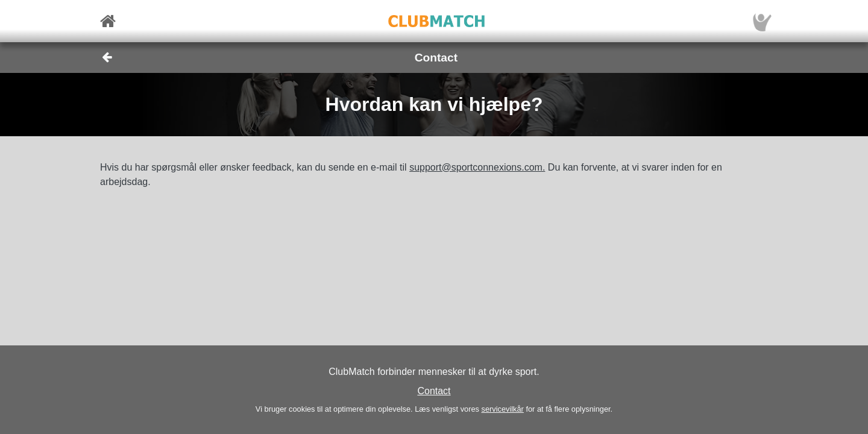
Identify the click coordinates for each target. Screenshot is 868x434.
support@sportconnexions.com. (477, 167)
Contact (434, 391)
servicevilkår (502, 409)
